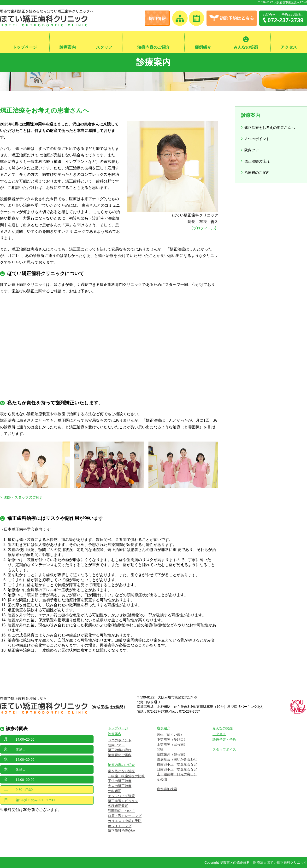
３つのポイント (258, 137)
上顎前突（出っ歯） (172, 745)
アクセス (289, 48)
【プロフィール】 (203, 229)
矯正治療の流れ (258, 156)
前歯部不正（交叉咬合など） (179, 765)
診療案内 (68, 48)
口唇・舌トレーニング (125, 816)
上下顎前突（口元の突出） (177, 775)
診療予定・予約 (224, 740)
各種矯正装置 (118, 806)
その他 (162, 779)
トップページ (25, 48)
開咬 (160, 750)
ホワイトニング (120, 826)
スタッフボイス (224, 750)
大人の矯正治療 (120, 786)
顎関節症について (121, 811)
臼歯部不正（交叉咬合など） (179, 770)
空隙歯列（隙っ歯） (172, 755)
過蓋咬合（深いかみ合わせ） (179, 760)
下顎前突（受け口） (172, 740)
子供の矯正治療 (120, 781)
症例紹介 (203, 48)
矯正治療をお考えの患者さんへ (271, 127)
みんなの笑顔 (246, 48)
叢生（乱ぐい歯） (170, 735)
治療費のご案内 (258, 166)
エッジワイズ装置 (121, 796)
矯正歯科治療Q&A (122, 831)
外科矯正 (115, 791)
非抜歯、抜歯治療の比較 (126, 776)
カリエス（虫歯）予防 (125, 821)
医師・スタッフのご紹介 (25, 498)
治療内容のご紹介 (153, 48)
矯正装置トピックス (123, 801)
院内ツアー (254, 147)
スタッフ (104, 48)
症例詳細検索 (167, 789)
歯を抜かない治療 (121, 771)
